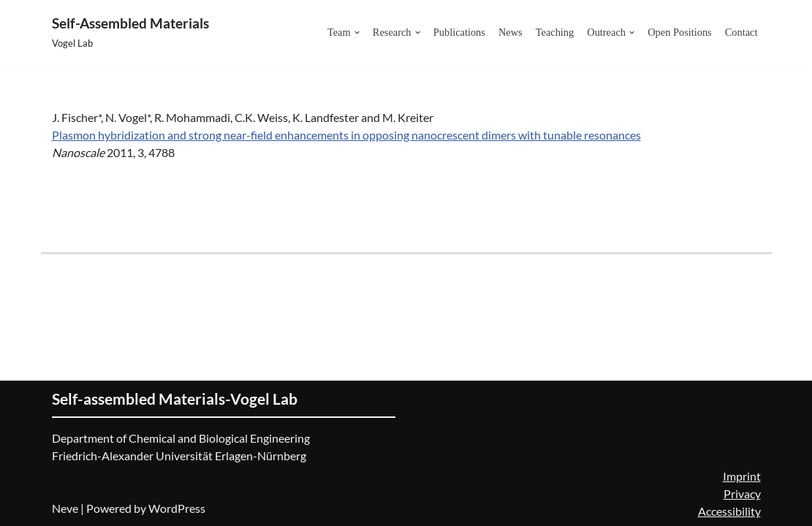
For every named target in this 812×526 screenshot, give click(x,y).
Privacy (742, 493)
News (511, 32)
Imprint (742, 476)
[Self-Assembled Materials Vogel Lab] (130, 33)
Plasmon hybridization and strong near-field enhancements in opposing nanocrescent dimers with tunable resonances (346, 135)
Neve (65, 508)
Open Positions (680, 32)
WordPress (177, 508)
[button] (357, 33)
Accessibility (729, 511)
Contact (741, 32)
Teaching (555, 32)
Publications (459, 32)
